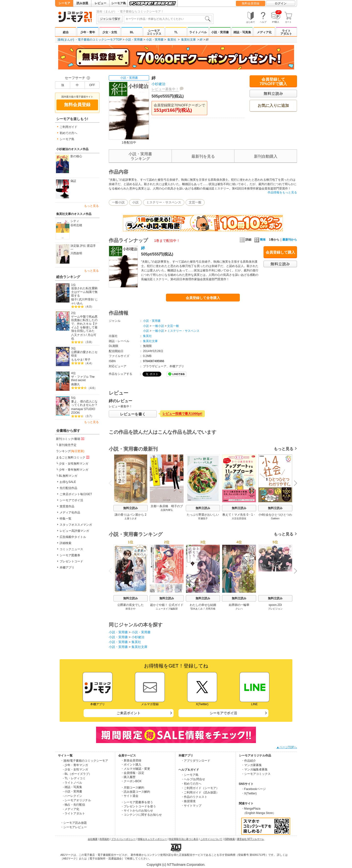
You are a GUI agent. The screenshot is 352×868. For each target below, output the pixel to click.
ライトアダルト (286, 32)
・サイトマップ (191, 806)
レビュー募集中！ (165, 89)
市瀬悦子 (203, 518)
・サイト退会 (130, 796)
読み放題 (82, 3)
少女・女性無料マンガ (74, 464)
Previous (112, 483)
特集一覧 (66, 519)
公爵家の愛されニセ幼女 (84, 354)
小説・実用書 (220, 32)
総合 (66, 32)
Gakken (275, 518)
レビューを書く (133, 414)
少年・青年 (88, 32)
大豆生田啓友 (239, 518)
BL (132, 32)
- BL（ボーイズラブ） (77, 774)
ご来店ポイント (129, 713)
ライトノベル (198, 32)
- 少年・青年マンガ (75, 765)
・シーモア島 (190, 775)
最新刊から (290, 240)
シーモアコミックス (154, 32)
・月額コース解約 (132, 788)
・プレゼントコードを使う (138, 806)
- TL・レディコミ (74, 778)
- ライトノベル (72, 783)
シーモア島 (119, 3)
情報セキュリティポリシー (152, 839)
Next (294, 484)
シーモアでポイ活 (71, 500)
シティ (75, 221)
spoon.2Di (275, 605)
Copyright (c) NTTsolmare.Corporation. (176, 865)
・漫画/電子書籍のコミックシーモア (84, 761)
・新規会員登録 (131, 760)
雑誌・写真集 (242, 32)
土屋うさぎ (131, 518)
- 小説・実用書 (72, 791)
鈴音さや (131, 609)
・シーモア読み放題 (74, 823)
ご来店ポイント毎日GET (76, 494)
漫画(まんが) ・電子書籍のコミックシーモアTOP (90, 40)
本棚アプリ (67, 568)
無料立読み (131, 508)
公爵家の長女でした (131, 605)
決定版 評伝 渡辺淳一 (83, 248)
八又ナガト (78, 335)
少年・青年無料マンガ (74, 470)
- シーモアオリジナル (77, 800)
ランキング (70, 451)
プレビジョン (275, 609)
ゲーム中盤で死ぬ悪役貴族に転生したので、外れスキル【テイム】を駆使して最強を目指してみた (84, 324)
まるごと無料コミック (73, 457)
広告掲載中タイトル (73, 537)
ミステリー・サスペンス (164, 202)
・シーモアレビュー (74, 827)
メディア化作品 (70, 512)
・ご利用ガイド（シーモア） (200, 788)
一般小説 (118, 202)
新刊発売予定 (68, 445)
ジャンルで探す (110, 19)
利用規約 (104, 839)
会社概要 (93, 839)
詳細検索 (66, 543)
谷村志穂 (76, 225)
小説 (135, 202)
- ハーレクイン (72, 796)
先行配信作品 (68, 488)
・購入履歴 (128, 777)
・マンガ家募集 (252, 765)
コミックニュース (71, 549)
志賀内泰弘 (167, 510)
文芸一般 (195, 202)
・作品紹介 (249, 761)
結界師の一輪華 (239, 605)
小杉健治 (158, 84)
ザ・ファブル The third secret (83, 379)
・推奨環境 (188, 801)
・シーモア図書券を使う (137, 802)
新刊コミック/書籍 (71, 439)
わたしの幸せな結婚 (203, 605)
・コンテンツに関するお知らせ (141, 815)
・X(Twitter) (249, 793)
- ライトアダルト (74, 813)
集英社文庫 (188, 40)
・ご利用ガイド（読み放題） (200, 792)
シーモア (64, 3)
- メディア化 (71, 809)
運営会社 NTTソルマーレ (251, 839)
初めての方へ (68, 133)
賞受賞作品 (67, 506)
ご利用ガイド (68, 127)
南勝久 (76, 384)
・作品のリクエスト (194, 797)
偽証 (73, 181)
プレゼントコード (71, 561)
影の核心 (76, 156)
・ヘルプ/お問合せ (193, 779)
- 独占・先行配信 (74, 805)
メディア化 (264, 32)
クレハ (239, 609)
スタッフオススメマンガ (76, 525)
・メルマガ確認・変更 (135, 769)
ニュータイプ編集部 (167, 609)
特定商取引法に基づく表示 (184, 839)
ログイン (281, 3)
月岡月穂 (210, 609)
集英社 (172, 40)
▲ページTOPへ (287, 747)
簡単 (260, 240)
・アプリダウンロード (196, 761)
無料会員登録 (251, 3)
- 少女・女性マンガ (75, 769)
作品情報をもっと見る (282, 192)
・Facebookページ (254, 789)
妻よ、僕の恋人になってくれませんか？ (84, 403)
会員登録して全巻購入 (203, 298)
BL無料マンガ (68, 476)
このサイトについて (211, 839)
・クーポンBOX (131, 781)
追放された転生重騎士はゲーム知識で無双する (84, 292)
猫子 (74, 300)
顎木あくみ (197, 609)
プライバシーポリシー (123, 839)
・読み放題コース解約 (135, 792)
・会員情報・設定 (132, 773)
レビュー (100, 3)
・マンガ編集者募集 (254, 769)
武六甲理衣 (86, 300)
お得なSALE (68, 482)
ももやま (77, 360)
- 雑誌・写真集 (72, 787)
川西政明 (76, 253)
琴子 (88, 360)
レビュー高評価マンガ (74, 531)
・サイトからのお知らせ (137, 811)
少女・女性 (110, 32)
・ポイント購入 (131, 765)
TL (176, 32)
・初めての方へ (191, 784)
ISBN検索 (230, 839)
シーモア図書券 (70, 555)
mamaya (77, 409)
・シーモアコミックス (256, 774)
